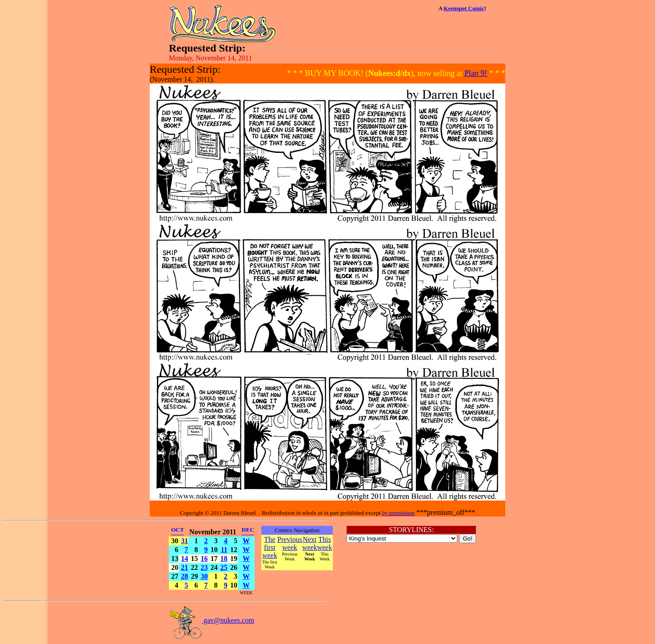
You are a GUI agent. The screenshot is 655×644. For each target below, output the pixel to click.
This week (325, 543)
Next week (310, 543)
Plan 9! (476, 73)
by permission (398, 513)
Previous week (290, 543)
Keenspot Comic (464, 8)
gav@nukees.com (212, 620)
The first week (270, 547)
